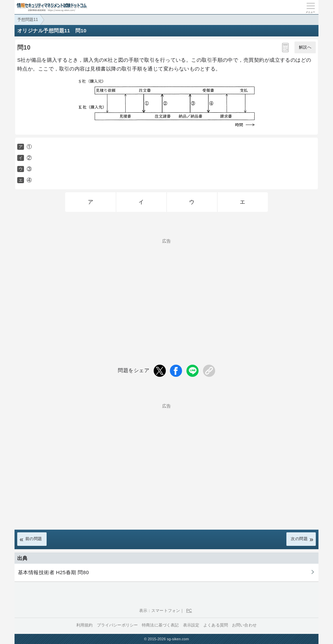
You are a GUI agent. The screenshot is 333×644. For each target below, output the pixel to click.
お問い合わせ (244, 625)
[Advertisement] (166, 290)
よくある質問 (216, 625)
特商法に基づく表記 (160, 625)
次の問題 (299, 539)
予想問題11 (28, 20)
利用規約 (85, 625)
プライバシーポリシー (118, 625)
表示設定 (191, 625)
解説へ (305, 47)
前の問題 (34, 539)
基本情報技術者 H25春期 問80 (53, 572)
